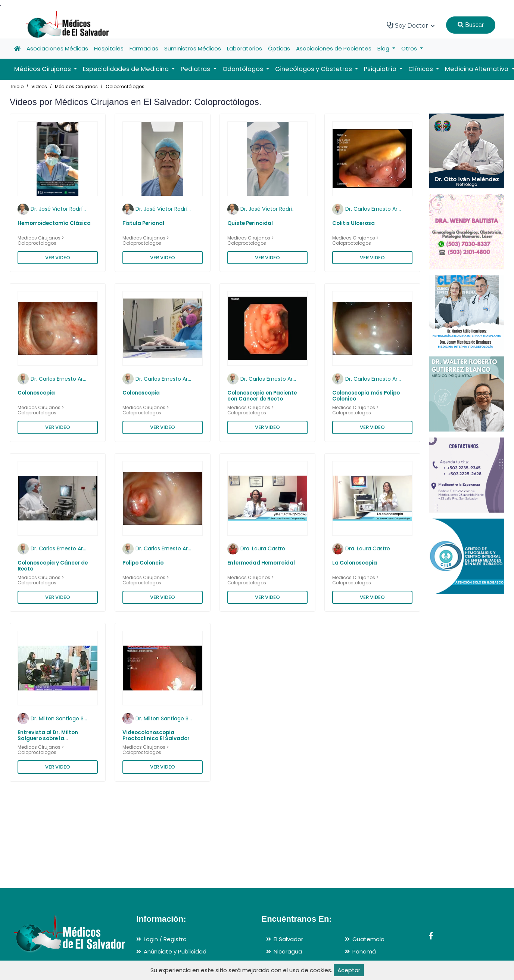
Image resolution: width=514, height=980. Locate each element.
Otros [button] (410, 48)
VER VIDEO (58, 258)
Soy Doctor (411, 25)
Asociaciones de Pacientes (334, 48)
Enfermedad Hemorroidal (261, 563)
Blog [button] (384, 48)
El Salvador (288, 939)
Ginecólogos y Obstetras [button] (314, 69)
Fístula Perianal (143, 223)
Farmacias (144, 48)
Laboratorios (244, 48)
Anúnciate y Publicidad (175, 951)
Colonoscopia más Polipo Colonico (366, 396)
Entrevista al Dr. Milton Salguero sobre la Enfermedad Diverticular (50, 739)
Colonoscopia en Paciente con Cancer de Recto (262, 396)
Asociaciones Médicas (57, 48)
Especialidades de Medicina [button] (127, 69)
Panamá (364, 951)
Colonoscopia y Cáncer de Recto (53, 566)
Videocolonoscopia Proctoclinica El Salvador (156, 735)
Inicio (17, 86)
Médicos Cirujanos (76, 86)
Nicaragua (288, 951)
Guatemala (368, 939)
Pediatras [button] (196, 69)
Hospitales (109, 48)
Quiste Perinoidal (250, 223)
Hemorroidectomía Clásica (54, 223)
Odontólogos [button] (244, 69)
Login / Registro (165, 939)
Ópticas (279, 48)
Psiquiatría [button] (381, 69)
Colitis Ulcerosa (353, 223)
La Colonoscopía (355, 563)
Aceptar (349, 970)
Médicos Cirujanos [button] (43, 69)
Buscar (471, 25)
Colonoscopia (36, 393)
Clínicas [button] (421, 69)
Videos (39, 86)
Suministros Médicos (193, 48)
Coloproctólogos (125, 86)
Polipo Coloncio (143, 563)
